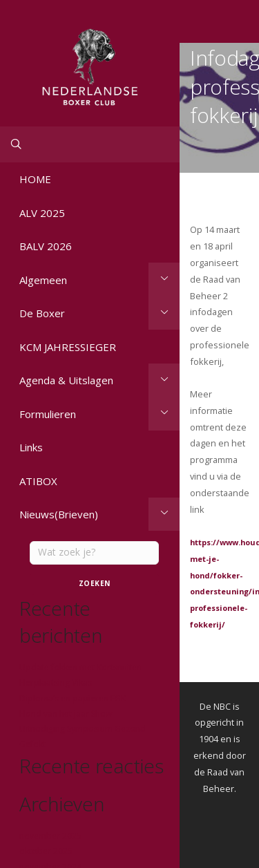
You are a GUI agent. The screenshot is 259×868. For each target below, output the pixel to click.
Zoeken (95, 583)
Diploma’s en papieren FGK (73, 698)
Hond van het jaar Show (66, 714)
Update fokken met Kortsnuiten (80, 667)
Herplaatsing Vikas (56, 682)
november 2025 (50, 836)
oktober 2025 (46, 851)
